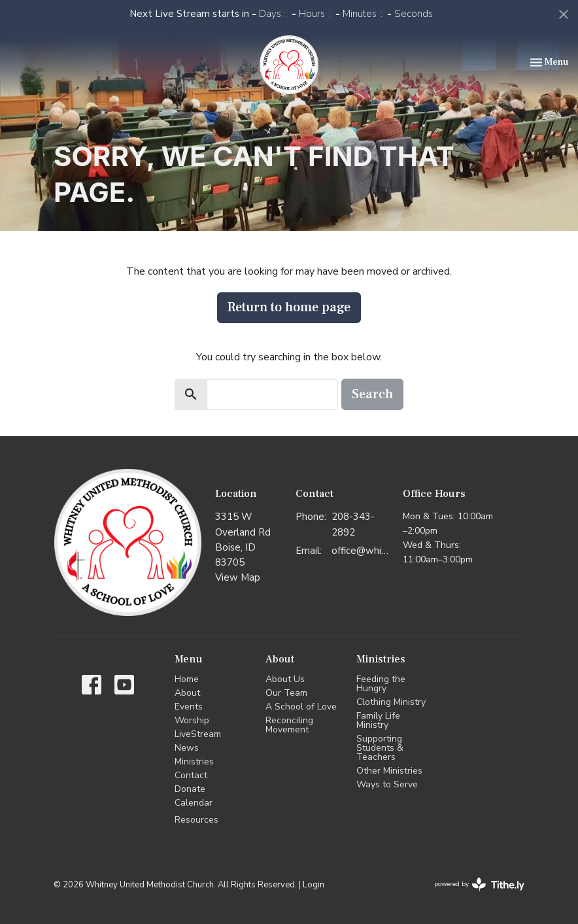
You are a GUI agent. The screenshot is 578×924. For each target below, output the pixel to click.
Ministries (194, 761)
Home (187, 679)
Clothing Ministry (391, 702)
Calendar (194, 803)
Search (372, 394)
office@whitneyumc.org (361, 551)
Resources (196, 820)
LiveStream (198, 734)
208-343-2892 (353, 524)
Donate (190, 789)
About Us (285, 679)
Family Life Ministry (378, 720)
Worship (192, 720)
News (187, 748)
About (187, 693)
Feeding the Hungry (381, 684)
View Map (238, 577)
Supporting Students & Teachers (380, 748)
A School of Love (301, 707)
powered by (479, 884)
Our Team (286, 693)
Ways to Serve (387, 784)
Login (314, 885)
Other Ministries (389, 771)
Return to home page (289, 307)
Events (189, 707)
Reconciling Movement (289, 725)
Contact (191, 775)
